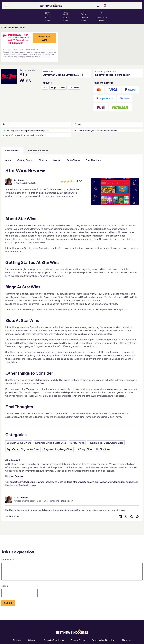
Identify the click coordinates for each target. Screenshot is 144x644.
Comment (8, 559)
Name (5, 589)
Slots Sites (66, 17)
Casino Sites (84, 17)
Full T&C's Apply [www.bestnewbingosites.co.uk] (44, 57)
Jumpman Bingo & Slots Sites (50, 443)
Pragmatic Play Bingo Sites (58, 449)
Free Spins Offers (102, 17)
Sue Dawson (19, 180)
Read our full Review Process (21, 485)
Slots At (57, 160)
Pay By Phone (77, 443)
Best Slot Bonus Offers (19, 443)
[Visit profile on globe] (132, 516)
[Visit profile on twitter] (126, 516)
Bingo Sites (48, 17)
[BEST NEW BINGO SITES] (51, 5)
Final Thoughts (93, 160)
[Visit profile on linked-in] (120, 516)
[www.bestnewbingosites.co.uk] (21, 70)
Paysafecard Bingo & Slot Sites (23, 449)
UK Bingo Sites (84, 449)
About (9, 160)
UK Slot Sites (103, 449)
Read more (14, 516)
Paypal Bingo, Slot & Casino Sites (106, 443)
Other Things (73, 160)
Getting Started (25, 160)
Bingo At (43, 160)
